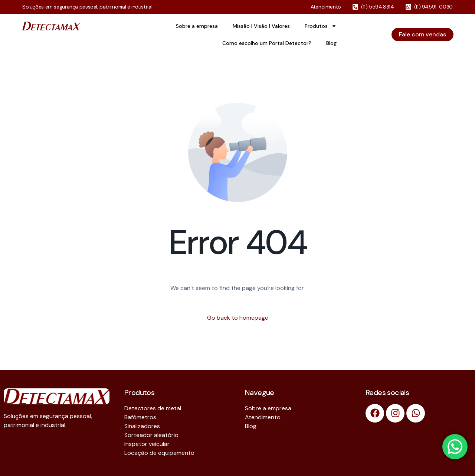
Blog (331, 43)
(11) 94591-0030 (433, 7)
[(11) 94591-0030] (408, 7)
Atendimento (326, 7)
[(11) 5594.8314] (355, 7)
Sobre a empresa (197, 26)
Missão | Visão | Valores (261, 26)
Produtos (321, 26)
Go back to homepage (238, 318)
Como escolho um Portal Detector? (267, 43)
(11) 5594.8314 (378, 7)
